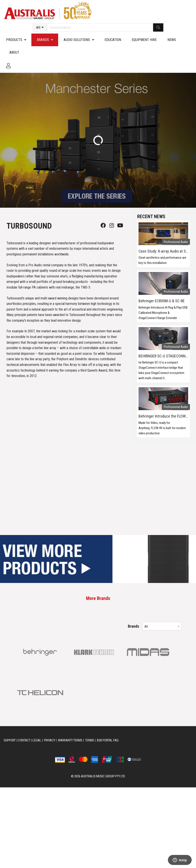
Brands (43, 40)
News (172, 40)
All (38, 27)
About (14, 52)
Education (113, 40)
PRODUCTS (14, 40)
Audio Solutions (77, 40)
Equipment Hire (144, 40)
